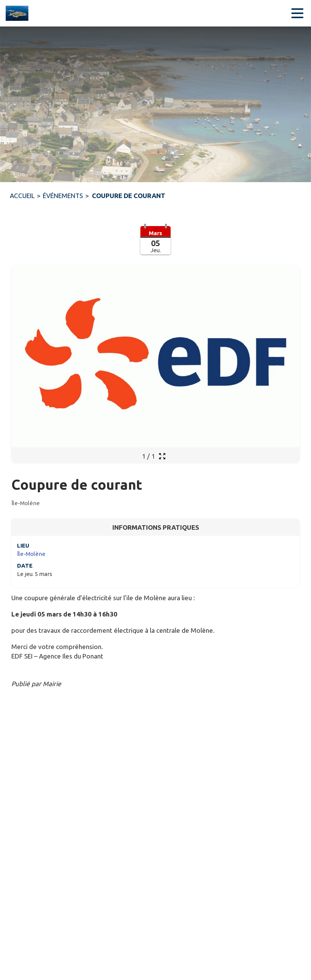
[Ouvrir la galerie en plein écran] (162, 456)
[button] (155, 245)
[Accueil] (15, 13)
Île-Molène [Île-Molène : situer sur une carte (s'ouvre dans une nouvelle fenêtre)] (31, 554)
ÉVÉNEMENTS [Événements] (63, 196)
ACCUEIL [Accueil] (22, 196)
